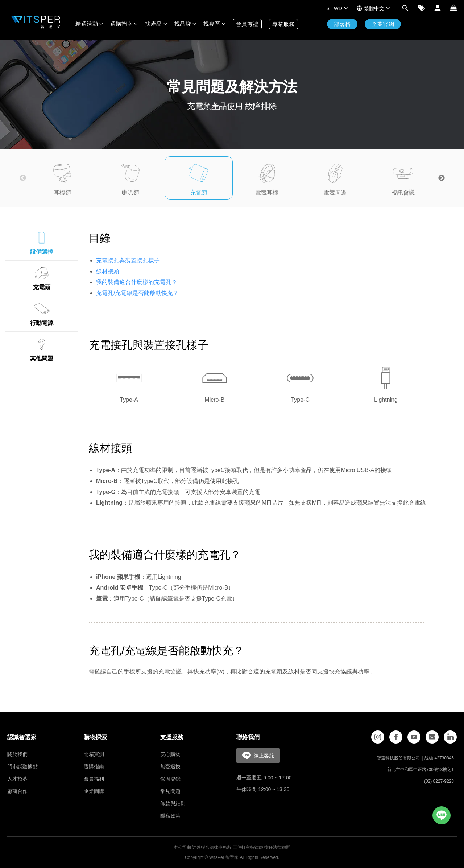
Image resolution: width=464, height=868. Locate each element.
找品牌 (185, 24)
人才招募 (17, 779)
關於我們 (17, 754)
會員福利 (94, 779)
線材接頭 (108, 271)
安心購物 (170, 754)
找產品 (156, 24)
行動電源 (42, 313)
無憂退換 (170, 766)
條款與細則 (173, 803)
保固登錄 (170, 779)
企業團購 (94, 791)
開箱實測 (94, 754)
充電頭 (42, 277)
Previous (23, 178)
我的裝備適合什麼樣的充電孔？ (137, 282)
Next (442, 178)
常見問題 (170, 791)
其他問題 (42, 348)
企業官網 (383, 24)
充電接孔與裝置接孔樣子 (128, 260)
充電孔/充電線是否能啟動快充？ (137, 293)
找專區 (214, 24)
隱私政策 (170, 816)
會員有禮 (247, 24)
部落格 (342, 24)
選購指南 (124, 24)
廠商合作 (17, 791)
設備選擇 (42, 242)
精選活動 (89, 24)
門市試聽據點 (22, 766)
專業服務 (283, 24)
